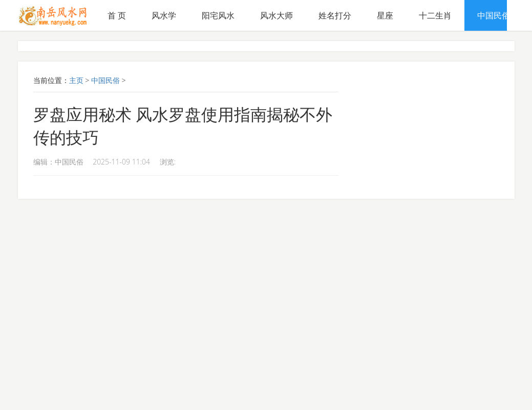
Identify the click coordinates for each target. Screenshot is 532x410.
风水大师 (276, 15)
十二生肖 (435, 15)
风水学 (164, 15)
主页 (76, 80)
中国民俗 (494, 15)
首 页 (117, 15)
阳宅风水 (218, 15)
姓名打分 (335, 15)
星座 (385, 15)
